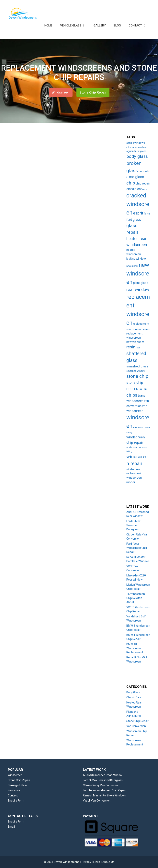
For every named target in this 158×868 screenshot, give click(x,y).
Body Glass (133, 692)
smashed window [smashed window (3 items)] (136, 371)
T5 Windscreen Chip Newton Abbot (136, 598)
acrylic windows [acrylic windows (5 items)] (136, 143)
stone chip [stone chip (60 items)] (137, 376)
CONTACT (139, 25)
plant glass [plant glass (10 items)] (141, 283)
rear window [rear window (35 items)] (138, 289)
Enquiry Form (16, 801)
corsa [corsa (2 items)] (145, 189)
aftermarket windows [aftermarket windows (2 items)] (136, 147)
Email (11, 827)
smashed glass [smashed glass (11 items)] (137, 366)
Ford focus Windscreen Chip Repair (137, 548)
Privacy (86, 862)
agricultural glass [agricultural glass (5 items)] (136, 151)
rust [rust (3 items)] (138, 348)
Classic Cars (134, 697)
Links (97, 862)
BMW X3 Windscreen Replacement (135, 648)
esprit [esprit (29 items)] (138, 213)
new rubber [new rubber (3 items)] (132, 266)
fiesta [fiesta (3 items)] (147, 214)
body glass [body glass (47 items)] (137, 156)
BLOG (117, 25)
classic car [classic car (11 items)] (134, 189)
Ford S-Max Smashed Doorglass (133, 525)
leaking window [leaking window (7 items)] (136, 259)
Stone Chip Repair (93, 92)
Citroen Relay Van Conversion (101, 785)
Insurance (14, 790)
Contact (13, 795)
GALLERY (100, 25)
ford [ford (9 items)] (129, 220)
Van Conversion (136, 726)
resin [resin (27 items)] (131, 347)
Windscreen (61, 92)
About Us (108, 862)
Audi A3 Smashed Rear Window (103, 775)
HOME (48, 25)
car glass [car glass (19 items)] (136, 177)
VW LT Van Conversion (97, 801)
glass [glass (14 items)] (137, 220)
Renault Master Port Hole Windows (104, 795)
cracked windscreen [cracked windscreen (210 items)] (138, 204)
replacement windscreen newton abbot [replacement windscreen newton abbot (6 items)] (135, 338)
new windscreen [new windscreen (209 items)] (138, 273)
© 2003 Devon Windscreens (62, 862)
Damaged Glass (18, 785)
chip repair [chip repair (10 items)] (143, 183)
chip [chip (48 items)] (131, 183)
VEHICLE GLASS (75, 25)
